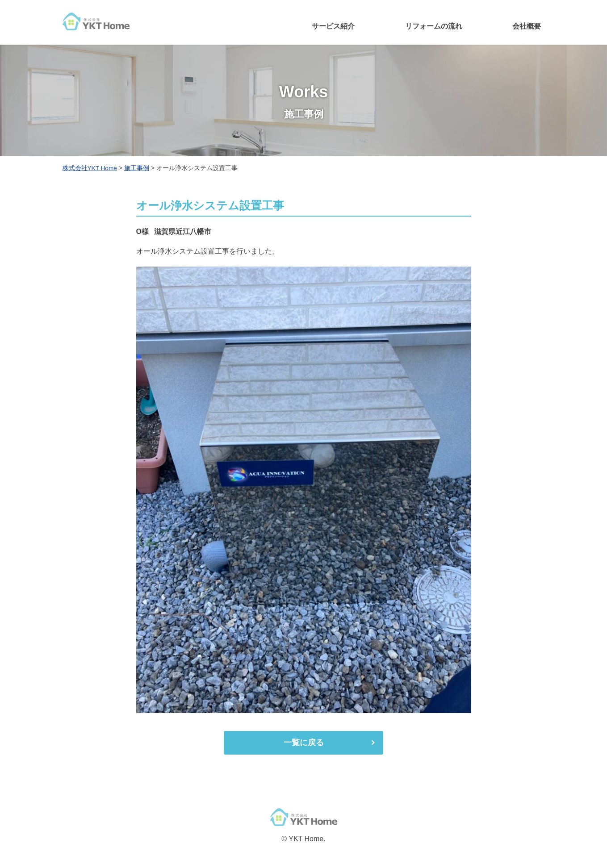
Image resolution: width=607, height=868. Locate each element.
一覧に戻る (304, 743)
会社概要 (527, 26)
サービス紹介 (333, 26)
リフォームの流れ (434, 26)
